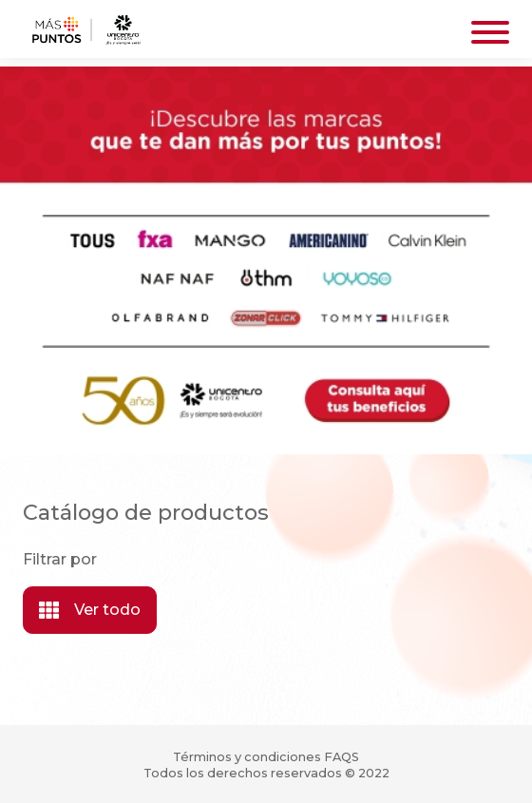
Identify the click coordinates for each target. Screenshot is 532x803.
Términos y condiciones (247, 757)
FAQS (342, 757)
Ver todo (90, 610)
